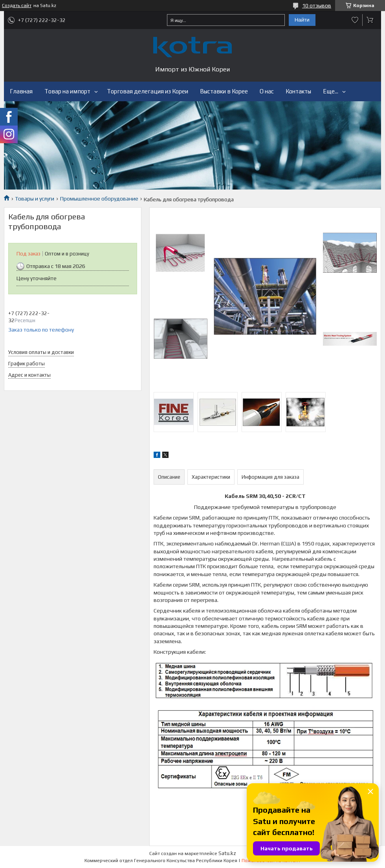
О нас (267, 91)
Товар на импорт (67, 91)
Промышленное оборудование (99, 199)
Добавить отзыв (355, 20)
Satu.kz (227, 853)
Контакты (298, 91)
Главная (21, 91)
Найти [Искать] (302, 20)
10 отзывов (317, 5)
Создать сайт (17, 5)
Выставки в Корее (224, 91)
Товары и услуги (35, 199)
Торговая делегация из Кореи (148, 91)
